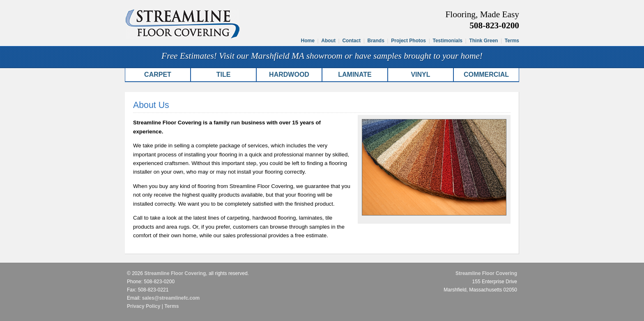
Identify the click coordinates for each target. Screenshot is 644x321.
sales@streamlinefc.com (171, 298)
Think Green (483, 41)
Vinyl (420, 75)
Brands (376, 41)
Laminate (355, 75)
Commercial (486, 75)
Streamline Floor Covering (175, 273)
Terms (512, 41)
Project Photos (408, 41)
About (328, 41)
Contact (351, 41)
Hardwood (289, 75)
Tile (224, 75)
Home (308, 41)
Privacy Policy (144, 306)
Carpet (158, 75)
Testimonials (447, 41)
